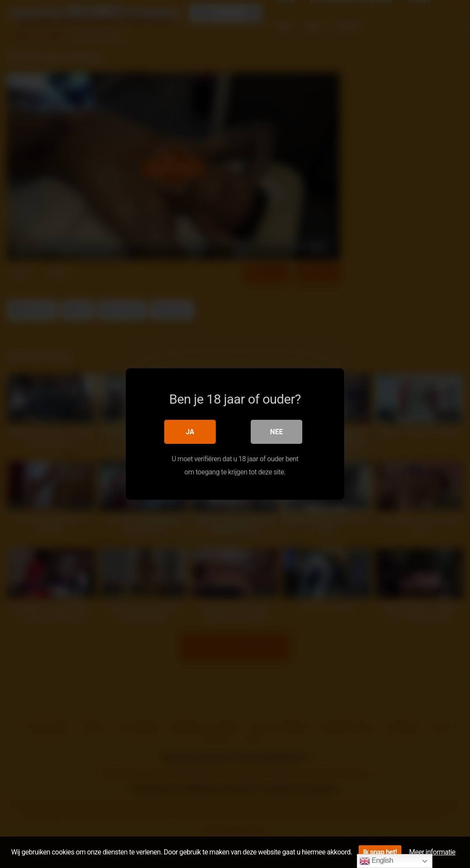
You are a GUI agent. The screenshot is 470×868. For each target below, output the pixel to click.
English (376, 861)
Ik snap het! (380, 852)
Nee (276, 432)
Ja (190, 432)
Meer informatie (432, 852)
